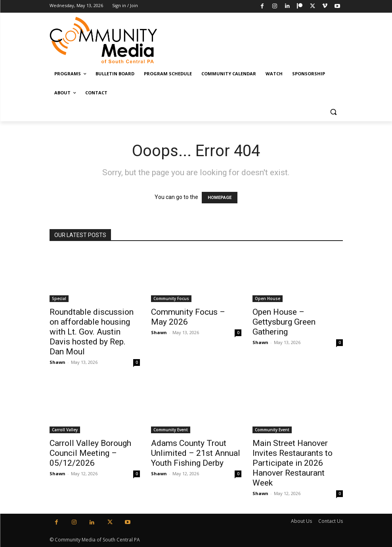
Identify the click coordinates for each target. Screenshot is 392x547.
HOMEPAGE (220, 198)
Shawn (57, 362)
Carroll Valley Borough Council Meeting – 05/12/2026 (90, 453)
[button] (334, 112)
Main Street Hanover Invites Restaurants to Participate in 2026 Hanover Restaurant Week (293, 463)
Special (59, 298)
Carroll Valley (65, 430)
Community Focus (171, 298)
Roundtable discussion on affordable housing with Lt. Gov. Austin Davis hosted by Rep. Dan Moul (92, 332)
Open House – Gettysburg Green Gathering (284, 322)
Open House (268, 298)
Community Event (171, 430)
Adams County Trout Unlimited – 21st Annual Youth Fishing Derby (196, 453)
